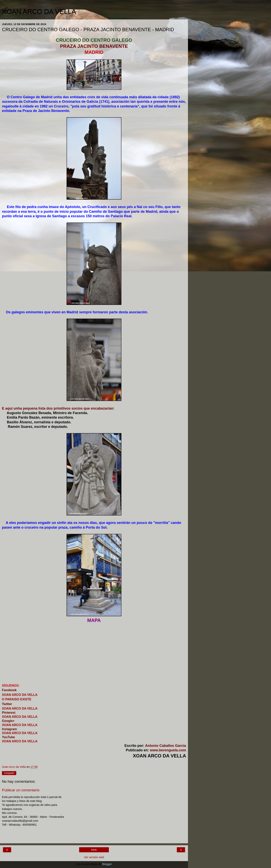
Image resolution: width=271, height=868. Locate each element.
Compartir (9, 773)
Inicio (94, 850)
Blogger (107, 864)
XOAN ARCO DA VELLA (39, 12)
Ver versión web (94, 857)
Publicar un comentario (21, 790)
